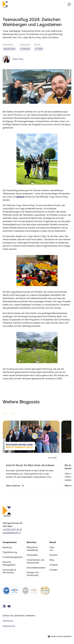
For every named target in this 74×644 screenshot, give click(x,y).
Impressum (8, 621)
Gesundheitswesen (36, 568)
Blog (52, 560)
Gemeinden (32, 555)
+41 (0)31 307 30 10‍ (12, 530)
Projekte (54, 565)
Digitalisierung (10, 552)
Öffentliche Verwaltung (32, 549)
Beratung (7, 547)
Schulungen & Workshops (9, 571)
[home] (5, 4)
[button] (69, 4)
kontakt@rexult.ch (12, 533)
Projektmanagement (13, 557)
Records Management (9, 563)
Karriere (54, 555)
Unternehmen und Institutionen (35, 561)
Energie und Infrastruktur (33, 574)
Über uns (52, 549)
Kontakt (53, 570)
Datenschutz (9, 626)
